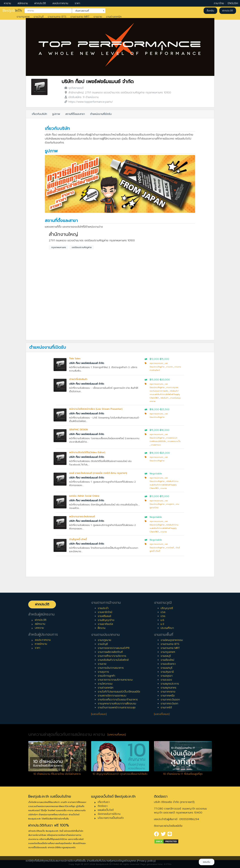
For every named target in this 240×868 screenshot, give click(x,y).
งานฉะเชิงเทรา (168, 664)
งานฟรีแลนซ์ (104, 616)
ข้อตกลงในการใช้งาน (109, 814)
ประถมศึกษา (167, 628)
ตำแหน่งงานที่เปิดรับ (101, 114)
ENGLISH (233, 3)
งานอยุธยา (167, 676)
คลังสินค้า (164, 398)
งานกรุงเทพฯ (168, 652)
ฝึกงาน (102, 628)
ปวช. (163, 616)
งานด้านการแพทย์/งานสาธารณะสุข (117, 708)
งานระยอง (166, 680)
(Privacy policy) (146, 861)
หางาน (7, 3)
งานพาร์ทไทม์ (105, 612)
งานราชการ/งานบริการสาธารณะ (115, 680)
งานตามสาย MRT (80, 17)
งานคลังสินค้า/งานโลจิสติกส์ (113, 660)
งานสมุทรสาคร (168, 688)
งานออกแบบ (156, 445)
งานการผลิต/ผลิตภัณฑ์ (110, 652)
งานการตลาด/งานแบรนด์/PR (114, 648)
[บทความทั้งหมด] (117, 735)
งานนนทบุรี (166, 668)
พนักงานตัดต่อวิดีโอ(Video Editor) (87, 452)
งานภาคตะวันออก (170, 700)
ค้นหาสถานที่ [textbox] (87, 10)
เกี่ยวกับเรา (104, 802)
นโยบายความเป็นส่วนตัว (111, 818)
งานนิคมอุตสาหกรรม (172, 640)
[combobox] (48, 11)
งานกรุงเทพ (23, 17)
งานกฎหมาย (104, 640)
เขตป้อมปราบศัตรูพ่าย (82, 247)
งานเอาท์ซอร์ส (105, 624)
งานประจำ (103, 608)
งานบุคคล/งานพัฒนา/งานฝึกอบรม (117, 704)
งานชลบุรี (166, 656)
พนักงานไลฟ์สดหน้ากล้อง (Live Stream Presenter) (96, 409)
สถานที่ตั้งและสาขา (75, 114)
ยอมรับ (207, 862)
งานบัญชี (39, 17)
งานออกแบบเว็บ (174, 441)
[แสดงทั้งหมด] (99, 714)
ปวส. (163, 612)
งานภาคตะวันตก (169, 704)
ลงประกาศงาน (60, 3)
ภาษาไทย (219, 3)
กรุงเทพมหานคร (59, 247)
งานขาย (98, 17)
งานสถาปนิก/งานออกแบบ (112, 696)
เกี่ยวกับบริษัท (39, 114)
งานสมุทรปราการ (170, 684)
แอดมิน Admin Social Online (84, 496)
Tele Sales (75, 359)
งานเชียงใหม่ (167, 660)
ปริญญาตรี (167, 608)
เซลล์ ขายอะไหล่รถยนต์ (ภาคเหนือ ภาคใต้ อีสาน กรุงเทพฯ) (98, 473)
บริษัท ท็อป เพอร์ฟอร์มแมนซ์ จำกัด (98, 82)
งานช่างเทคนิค (114, 17)
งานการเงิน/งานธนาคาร (111, 668)
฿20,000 (165, 380)
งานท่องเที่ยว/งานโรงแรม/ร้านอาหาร (118, 700)
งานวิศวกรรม (105, 684)
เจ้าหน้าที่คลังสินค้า (78, 379)
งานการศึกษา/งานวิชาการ (112, 656)
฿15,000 (165, 359)
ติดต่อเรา (103, 806)
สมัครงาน (23, 3)
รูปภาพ (56, 114)
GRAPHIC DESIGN (78, 430)
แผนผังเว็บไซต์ (106, 810)
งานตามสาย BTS (57, 17)
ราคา (77, 3)
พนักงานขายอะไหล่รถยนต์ (82, 517)
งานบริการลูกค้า (106, 676)
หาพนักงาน (41, 644)
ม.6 (162, 620)
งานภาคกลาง (168, 692)
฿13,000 (154, 359)
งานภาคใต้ (166, 708)
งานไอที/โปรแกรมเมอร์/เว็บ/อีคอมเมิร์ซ (119, 692)
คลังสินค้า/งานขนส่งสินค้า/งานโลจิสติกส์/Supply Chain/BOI (165, 394)
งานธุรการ (170, 504)
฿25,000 (165, 453)
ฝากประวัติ (40, 3)
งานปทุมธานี (167, 672)
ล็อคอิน (210, 11)
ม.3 (162, 624)
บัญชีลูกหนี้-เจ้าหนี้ (78, 539)
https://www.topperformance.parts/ (91, 102)
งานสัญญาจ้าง (106, 620)
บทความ (39, 628)
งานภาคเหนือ (168, 696)
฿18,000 (154, 409)
